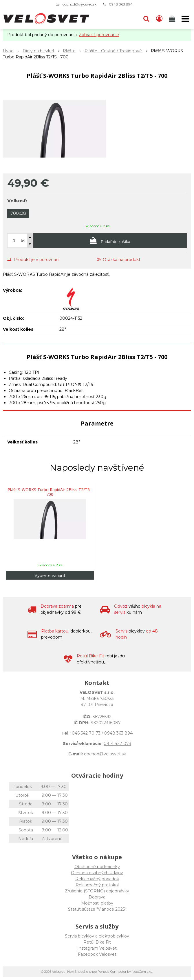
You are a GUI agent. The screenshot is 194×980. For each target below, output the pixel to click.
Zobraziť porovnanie (99, 35)
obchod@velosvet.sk (79, 4)
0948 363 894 (121, 4)
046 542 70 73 (86, 733)
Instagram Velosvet (97, 948)
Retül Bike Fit (97, 942)
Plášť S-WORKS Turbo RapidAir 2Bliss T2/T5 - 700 (50, 492)
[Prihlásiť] (159, 19)
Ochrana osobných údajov (97, 873)
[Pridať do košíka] (110, 241)
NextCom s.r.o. (142, 972)
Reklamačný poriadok (97, 879)
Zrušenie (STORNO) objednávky (97, 891)
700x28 (18, 213)
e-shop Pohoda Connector (106, 972)
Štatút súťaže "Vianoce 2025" (97, 909)
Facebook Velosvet (97, 954)
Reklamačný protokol (97, 885)
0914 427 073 (117, 744)
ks (23, 241)
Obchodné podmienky (97, 867)
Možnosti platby (97, 903)
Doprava (97, 897)
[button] (146, 19)
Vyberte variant (50, 576)
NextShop (75, 972)
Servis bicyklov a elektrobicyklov (97, 936)
